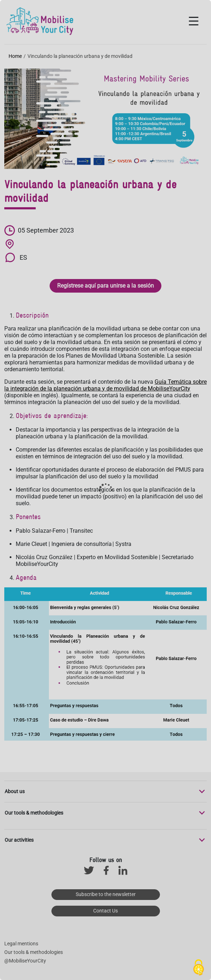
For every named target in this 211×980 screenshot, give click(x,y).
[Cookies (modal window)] (199, 968)
